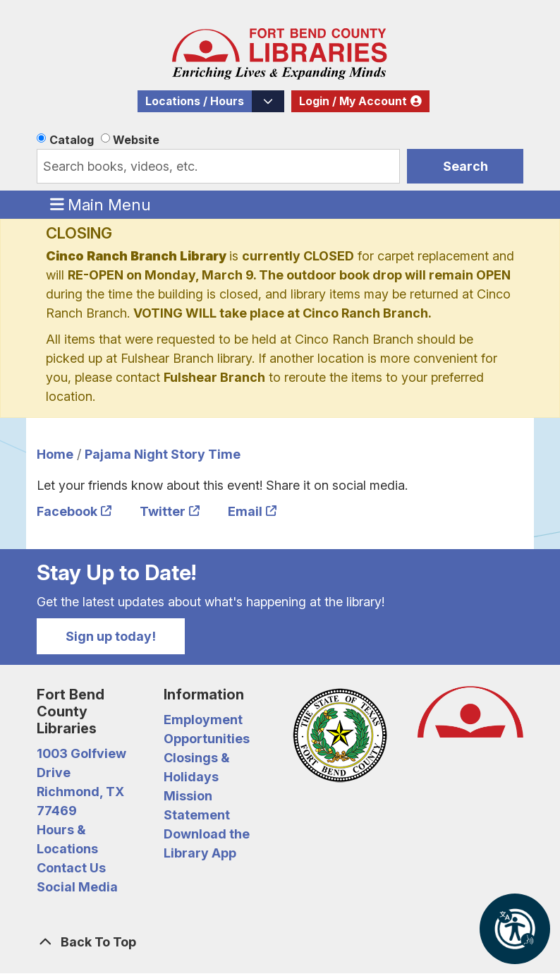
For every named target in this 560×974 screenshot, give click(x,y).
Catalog (72, 140)
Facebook (67, 511)
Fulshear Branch (214, 377)
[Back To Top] (280, 942)
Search (465, 166)
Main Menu (101, 204)
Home (55, 454)
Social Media (77, 887)
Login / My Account (353, 101)
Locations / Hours (195, 101)
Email (245, 511)
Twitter (163, 511)
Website (136, 140)
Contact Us (71, 868)
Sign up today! (111, 636)
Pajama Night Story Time (163, 454)
